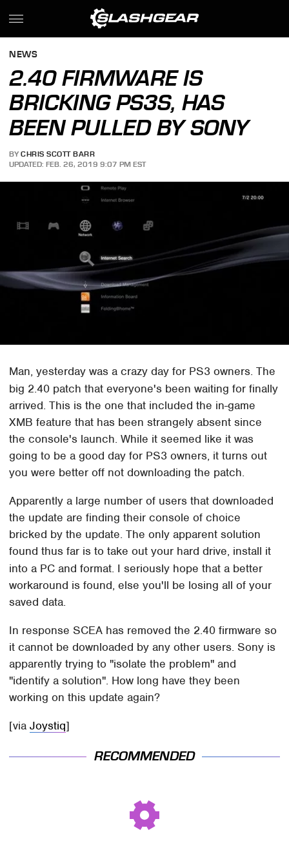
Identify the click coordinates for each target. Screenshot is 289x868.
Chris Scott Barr (58, 154)
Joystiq (48, 726)
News (23, 55)
